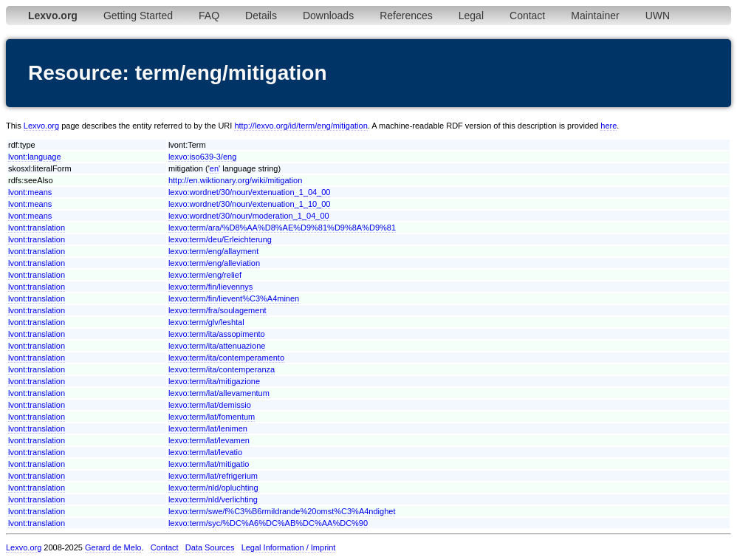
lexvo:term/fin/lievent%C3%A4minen (234, 298)
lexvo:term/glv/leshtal (206, 322)
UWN (658, 16)
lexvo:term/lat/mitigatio (209, 464)
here (609, 126)
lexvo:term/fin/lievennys (210, 287)
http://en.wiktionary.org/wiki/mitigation (235, 180)
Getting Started (138, 16)
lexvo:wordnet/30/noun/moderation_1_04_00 (249, 216)
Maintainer (595, 16)
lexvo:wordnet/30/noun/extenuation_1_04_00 (250, 192)
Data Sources (210, 547)
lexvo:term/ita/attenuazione (217, 346)
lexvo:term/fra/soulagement (217, 310)
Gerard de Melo (113, 547)
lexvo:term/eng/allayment (213, 251)
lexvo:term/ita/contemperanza (222, 369)
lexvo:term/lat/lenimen (208, 428)
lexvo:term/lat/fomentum (212, 417)
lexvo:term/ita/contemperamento (226, 358)
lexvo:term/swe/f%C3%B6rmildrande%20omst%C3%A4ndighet (282, 511)
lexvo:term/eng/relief (205, 275)
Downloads (328, 16)
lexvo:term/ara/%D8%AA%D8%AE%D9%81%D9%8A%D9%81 (282, 228)
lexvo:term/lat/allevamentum (219, 393)
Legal (471, 16)
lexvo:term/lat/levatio (205, 452)
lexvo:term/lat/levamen (209, 440)
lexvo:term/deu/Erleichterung (220, 239)
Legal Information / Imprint (289, 547)
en (214, 168)
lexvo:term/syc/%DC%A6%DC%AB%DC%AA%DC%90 (268, 523)
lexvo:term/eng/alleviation (214, 263)
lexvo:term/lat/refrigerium (213, 476)
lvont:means (30, 192)
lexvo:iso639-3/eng (202, 157)
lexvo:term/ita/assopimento (217, 334)
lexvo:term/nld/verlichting (213, 499)
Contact (527, 16)
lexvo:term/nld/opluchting (213, 488)
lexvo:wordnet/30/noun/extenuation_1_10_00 (250, 204)
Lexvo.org (41, 126)
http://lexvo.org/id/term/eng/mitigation (301, 126)
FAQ (209, 16)
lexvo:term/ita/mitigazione (214, 381)
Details (261, 16)
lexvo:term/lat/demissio (210, 405)
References (406, 16)
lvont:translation (37, 228)
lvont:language (35, 157)
